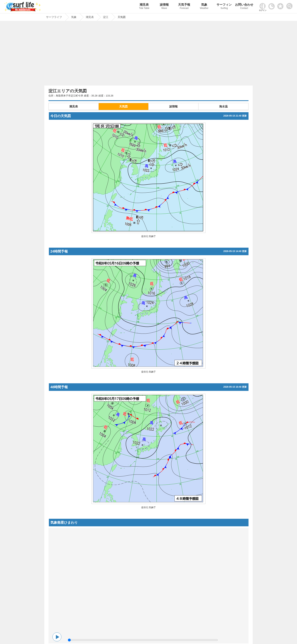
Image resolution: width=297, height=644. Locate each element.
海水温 (223, 106)
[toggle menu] (290, 5)
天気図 (123, 106)
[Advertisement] (148, 54)
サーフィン (224, 7)
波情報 (164, 7)
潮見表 (144, 7)
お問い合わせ (244, 7)
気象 (204, 7)
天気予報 (184, 7)
